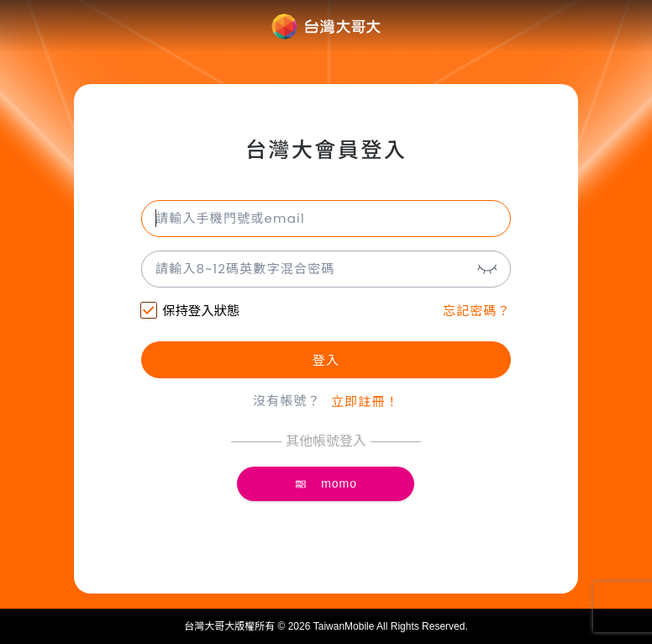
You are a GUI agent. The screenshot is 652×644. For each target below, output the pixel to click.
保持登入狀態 (190, 312)
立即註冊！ (365, 401)
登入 (326, 360)
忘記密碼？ (477, 311)
